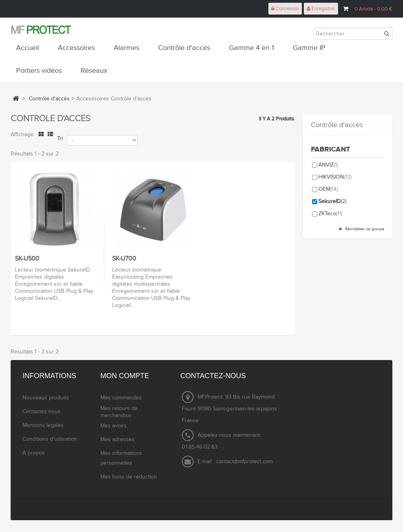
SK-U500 (27, 259)
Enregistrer (321, 9)
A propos (34, 453)
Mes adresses (117, 440)
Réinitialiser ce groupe (364, 229)
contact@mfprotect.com (244, 462)
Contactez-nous (42, 412)
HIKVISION (335, 177)
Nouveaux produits (46, 398)
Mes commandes (121, 398)
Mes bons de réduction (129, 477)
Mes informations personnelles (121, 458)
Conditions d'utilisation (50, 439)
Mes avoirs (114, 426)
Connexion (285, 9)
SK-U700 (124, 259)
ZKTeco (330, 214)
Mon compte (125, 376)
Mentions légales (43, 425)
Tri (60, 139)
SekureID (332, 201)
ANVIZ (328, 165)
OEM (328, 189)
